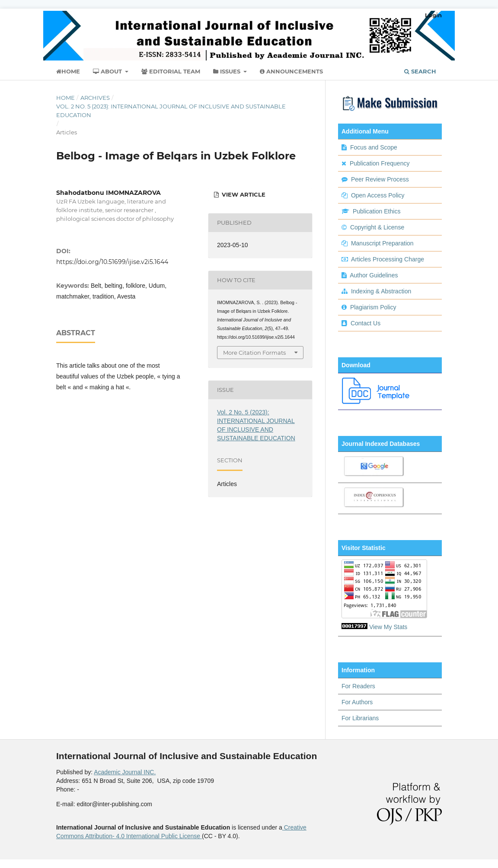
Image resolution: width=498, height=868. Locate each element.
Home (68, 71)
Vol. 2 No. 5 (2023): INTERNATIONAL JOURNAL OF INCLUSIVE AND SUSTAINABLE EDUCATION (171, 111)
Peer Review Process (380, 179)
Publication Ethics (377, 211)
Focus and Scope (374, 147)
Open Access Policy (378, 195)
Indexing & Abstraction (381, 291)
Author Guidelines (374, 275)
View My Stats (388, 627)
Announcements (291, 71)
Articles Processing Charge (387, 259)
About (108, 71)
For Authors (357, 702)
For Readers (358, 686)
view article (243, 194)
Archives (95, 98)
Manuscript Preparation (382, 243)
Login (433, 15)
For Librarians (360, 718)
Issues (228, 71)
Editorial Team (171, 71)
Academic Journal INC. (125, 772)
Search (420, 71)
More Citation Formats (254, 353)
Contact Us (366, 323)
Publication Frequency (380, 163)
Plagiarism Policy (373, 307)
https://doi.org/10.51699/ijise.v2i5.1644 (112, 262)
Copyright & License (377, 227)
